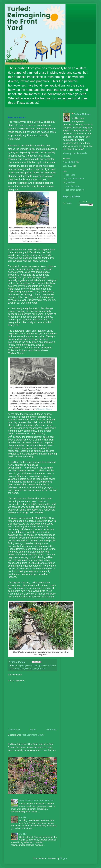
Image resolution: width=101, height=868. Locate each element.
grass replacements (75, 178)
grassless (70, 182)
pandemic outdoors (48, 665)
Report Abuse (71, 196)
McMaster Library (45, 409)
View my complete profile (75, 153)
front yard (20, 665)
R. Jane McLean (82, 114)
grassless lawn (32, 665)
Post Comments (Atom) (33, 735)
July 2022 (68, 166)
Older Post (51, 730)
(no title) (23, 817)
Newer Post (14, 730)
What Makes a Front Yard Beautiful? (37, 801)
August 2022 (69, 162)
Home (33, 730)
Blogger (64, 858)
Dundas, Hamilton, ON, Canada (31, 669)
